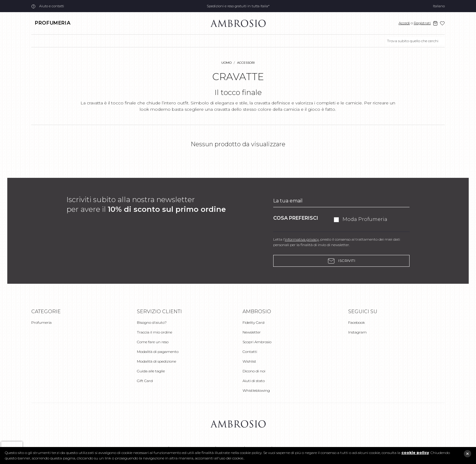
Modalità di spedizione (156, 361)
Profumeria (53, 23)
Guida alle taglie (151, 371)
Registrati (422, 23)
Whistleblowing (256, 390)
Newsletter (252, 332)
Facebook (357, 322)
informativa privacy (302, 239)
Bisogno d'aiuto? (152, 322)
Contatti (250, 352)
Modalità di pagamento (158, 352)
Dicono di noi (254, 371)
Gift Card (145, 381)
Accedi (404, 23)
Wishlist (249, 361)
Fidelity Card (253, 322)
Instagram (357, 332)
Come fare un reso (153, 342)
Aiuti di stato (254, 381)
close (467, 454)
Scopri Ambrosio (257, 342)
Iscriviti (342, 261)
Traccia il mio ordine (155, 332)
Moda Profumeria (365, 219)
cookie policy (415, 453)
